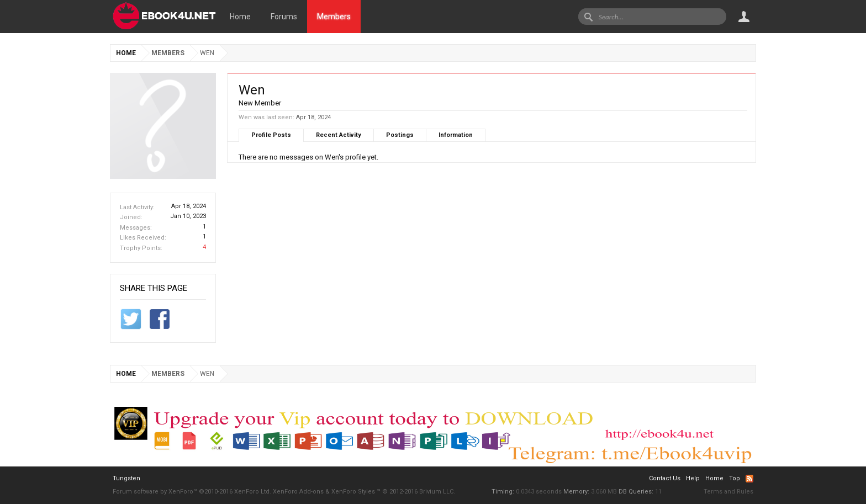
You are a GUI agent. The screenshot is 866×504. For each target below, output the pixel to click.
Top (735, 478)
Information (456, 135)
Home (240, 17)
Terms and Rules (728, 492)
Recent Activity (339, 135)
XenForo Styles (353, 492)
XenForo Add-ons (298, 492)
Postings (400, 135)
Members (334, 17)
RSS (749, 479)
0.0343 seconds (539, 492)
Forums (284, 17)
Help (693, 478)
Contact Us (665, 478)
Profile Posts (271, 135)
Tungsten (126, 478)
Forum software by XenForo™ (192, 492)
